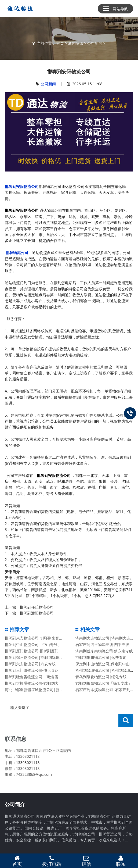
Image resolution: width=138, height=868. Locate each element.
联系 (121, 861)
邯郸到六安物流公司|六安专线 (30, 664)
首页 (60, 43)
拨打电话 (52, 861)
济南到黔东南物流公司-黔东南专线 (104, 651)
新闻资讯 (76, 43)
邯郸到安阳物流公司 (22, 186)
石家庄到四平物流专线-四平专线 (102, 644)
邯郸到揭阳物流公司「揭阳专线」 (104, 683)
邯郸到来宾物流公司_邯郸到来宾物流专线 (39, 638)
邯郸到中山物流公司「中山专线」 (33, 644)
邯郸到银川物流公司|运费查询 (101, 657)
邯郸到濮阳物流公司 (37, 613)
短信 (86, 861)
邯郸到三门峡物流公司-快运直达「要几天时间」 (45, 670)
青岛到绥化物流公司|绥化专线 (101, 677)
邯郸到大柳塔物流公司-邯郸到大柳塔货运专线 (43, 683)
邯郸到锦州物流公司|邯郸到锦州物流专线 (40, 657)
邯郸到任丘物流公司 (37, 607)
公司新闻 (95, 43)
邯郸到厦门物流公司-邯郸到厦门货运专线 (39, 651)
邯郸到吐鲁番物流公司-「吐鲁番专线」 (37, 677)
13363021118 (28, 750)
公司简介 (15, 791)
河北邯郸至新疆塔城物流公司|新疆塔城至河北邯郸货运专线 (55, 690)
